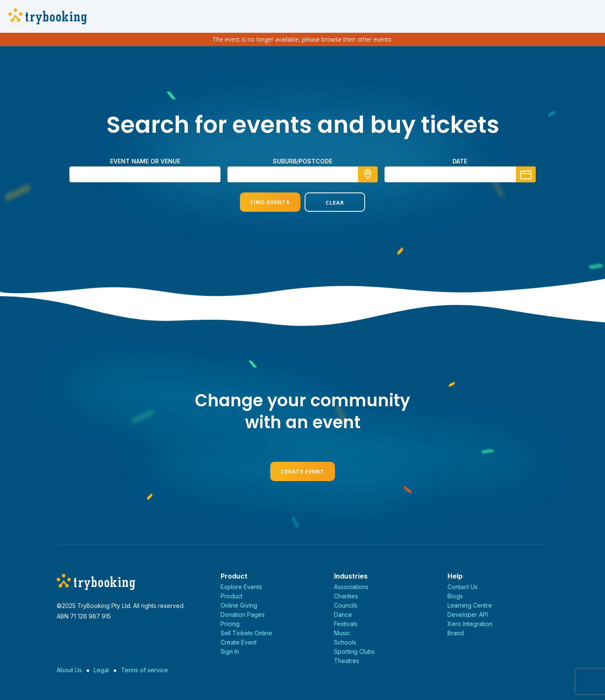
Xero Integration (470, 624)
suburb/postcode (302, 161)
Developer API (468, 614)
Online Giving (239, 605)
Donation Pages (243, 614)
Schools (345, 642)
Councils (346, 605)
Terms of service (145, 670)
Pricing (230, 624)
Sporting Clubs (354, 651)
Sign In (230, 651)
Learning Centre (470, 605)
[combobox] (302, 174)
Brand (456, 633)
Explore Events (241, 587)
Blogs (455, 596)
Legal (101, 670)
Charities (346, 596)
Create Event (302, 471)
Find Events (270, 202)
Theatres (347, 661)
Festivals (346, 624)
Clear (335, 203)
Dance (343, 614)
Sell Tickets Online (246, 633)
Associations (351, 587)
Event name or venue (145, 161)
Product (231, 596)
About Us (69, 670)
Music (342, 633)
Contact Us (463, 587)
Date (460, 161)
